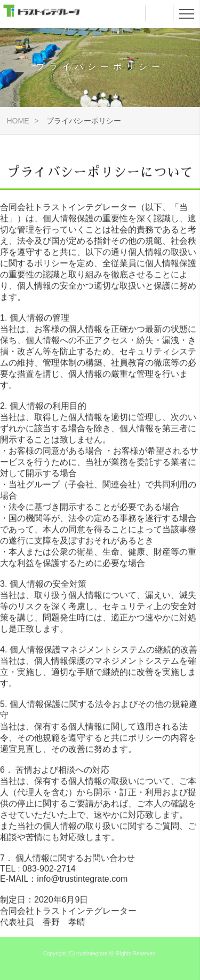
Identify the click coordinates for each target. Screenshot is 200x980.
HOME (17, 121)
